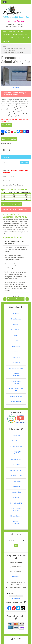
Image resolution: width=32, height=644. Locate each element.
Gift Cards (13, 38)
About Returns (16, 465)
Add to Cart (24, 162)
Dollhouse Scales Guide (20, 35)
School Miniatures (9, 50)
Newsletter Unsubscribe (16, 523)
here (10, 234)
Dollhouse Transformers (16, 375)
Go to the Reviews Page (9, 139)
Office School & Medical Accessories (15, 48)
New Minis (21, 31)
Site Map (16, 498)
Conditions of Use (16, 492)
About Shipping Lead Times (16, 453)
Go (16, 545)
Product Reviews (16, 330)
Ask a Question (7, 125)
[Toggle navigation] (5, 2)
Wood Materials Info (16, 390)
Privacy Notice (16, 487)
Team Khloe (16, 357)
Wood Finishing (16, 402)
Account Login (16, 435)
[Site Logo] (16, 11)
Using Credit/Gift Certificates (16, 510)
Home (4, 31)
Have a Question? (24, 38)
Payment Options (16, 481)
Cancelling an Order (16, 476)
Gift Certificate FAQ (16, 503)
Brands (5, 38)
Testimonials (16, 346)
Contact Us (6, 41)
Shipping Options (16, 459)
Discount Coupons (16, 516)
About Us (16, 314)
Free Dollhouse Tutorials (16, 382)
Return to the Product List (16, 299)
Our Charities (16, 363)
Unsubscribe (16, 598)
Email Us (16, 576)
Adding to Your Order (16, 470)
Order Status (16, 441)
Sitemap (16, 352)
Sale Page (12, 31)
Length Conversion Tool (12, 204)
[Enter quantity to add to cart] (11, 163)
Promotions (6, 35)
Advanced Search (16, 341)
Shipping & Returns (16, 446)
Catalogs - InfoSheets (16, 396)
